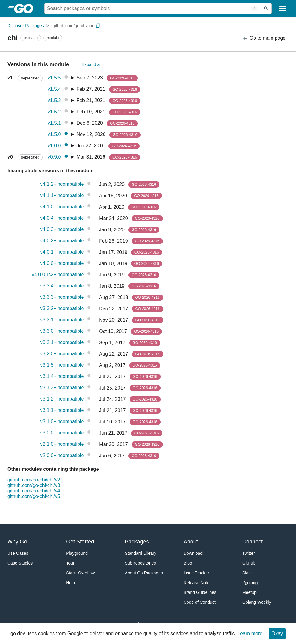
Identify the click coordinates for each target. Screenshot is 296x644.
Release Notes (198, 583)
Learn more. (250, 633)
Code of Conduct (200, 602)
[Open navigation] (283, 9)
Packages (137, 542)
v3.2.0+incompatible (62, 354)
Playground (77, 553)
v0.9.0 (54, 157)
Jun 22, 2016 (108, 146)
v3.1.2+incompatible (62, 399)
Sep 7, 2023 (107, 78)
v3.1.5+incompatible (62, 365)
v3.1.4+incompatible (62, 376)
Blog (188, 563)
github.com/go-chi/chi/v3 (34, 485)
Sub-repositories (141, 563)
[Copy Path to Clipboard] (98, 26)
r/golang (250, 583)
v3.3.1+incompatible (62, 320)
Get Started (80, 542)
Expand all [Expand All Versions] (91, 64)
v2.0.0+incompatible (62, 455)
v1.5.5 (54, 78)
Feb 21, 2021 (108, 101)
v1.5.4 (54, 89)
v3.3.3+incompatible (62, 297)
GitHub (249, 563)
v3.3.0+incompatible (62, 331)
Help (70, 583)
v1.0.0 (54, 146)
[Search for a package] (153, 9)
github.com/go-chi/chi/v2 (34, 480)
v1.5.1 (54, 123)
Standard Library (141, 553)
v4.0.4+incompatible (62, 218)
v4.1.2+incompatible (62, 184)
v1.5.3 (54, 100)
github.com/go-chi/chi (73, 26)
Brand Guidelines (200, 592)
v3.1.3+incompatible (62, 388)
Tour (70, 563)
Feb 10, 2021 (108, 112)
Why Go (17, 542)
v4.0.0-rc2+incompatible (58, 274)
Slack (247, 573)
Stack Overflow (80, 573)
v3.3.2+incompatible (62, 308)
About (191, 542)
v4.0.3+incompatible (62, 229)
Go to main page (264, 38)
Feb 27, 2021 (108, 90)
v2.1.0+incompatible (62, 444)
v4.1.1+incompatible (62, 195)
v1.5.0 (54, 134)
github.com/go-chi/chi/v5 (34, 496)
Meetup (249, 592)
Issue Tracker (196, 573)
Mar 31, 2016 (108, 157)
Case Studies (20, 563)
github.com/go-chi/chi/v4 (34, 491)
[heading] (26, 9)
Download (193, 553)
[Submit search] (266, 9)
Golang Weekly (257, 602)
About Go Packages (144, 573)
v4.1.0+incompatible (62, 207)
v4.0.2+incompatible (62, 241)
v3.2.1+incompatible (62, 342)
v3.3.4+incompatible (62, 286)
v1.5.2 (54, 112)
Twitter (248, 553)
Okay (277, 633)
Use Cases (18, 553)
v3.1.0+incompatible (62, 421)
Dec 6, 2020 (107, 123)
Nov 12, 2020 (108, 135)
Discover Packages (26, 26)
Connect (252, 542)
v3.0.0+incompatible (62, 433)
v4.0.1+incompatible (62, 252)
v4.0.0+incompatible (62, 263)
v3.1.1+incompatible (62, 410)
